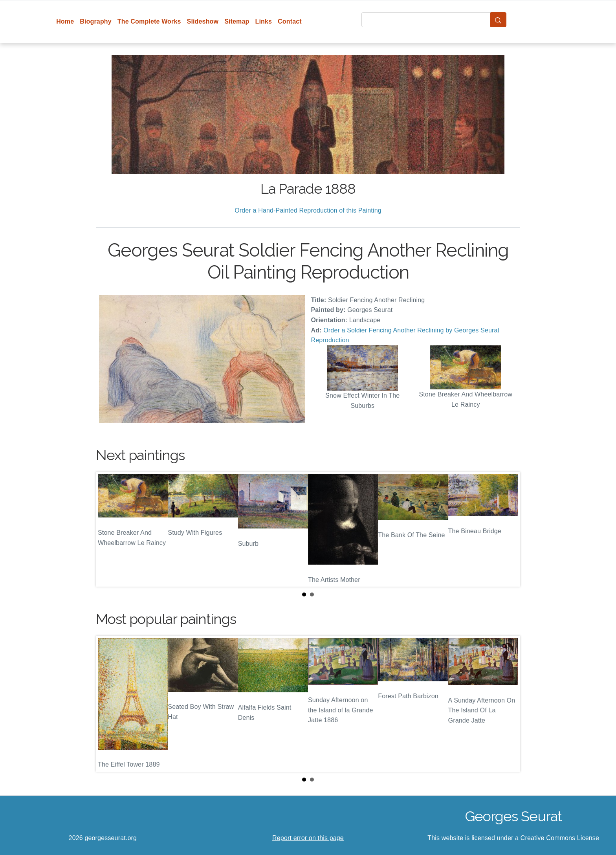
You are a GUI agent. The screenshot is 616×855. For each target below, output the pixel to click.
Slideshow (203, 21)
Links (264, 21)
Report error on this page (308, 838)
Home (65, 21)
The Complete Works (149, 21)
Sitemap (237, 21)
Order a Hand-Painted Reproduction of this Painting (308, 210)
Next (508, 529)
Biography (96, 21)
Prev (108, 529)
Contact (290, 21)
